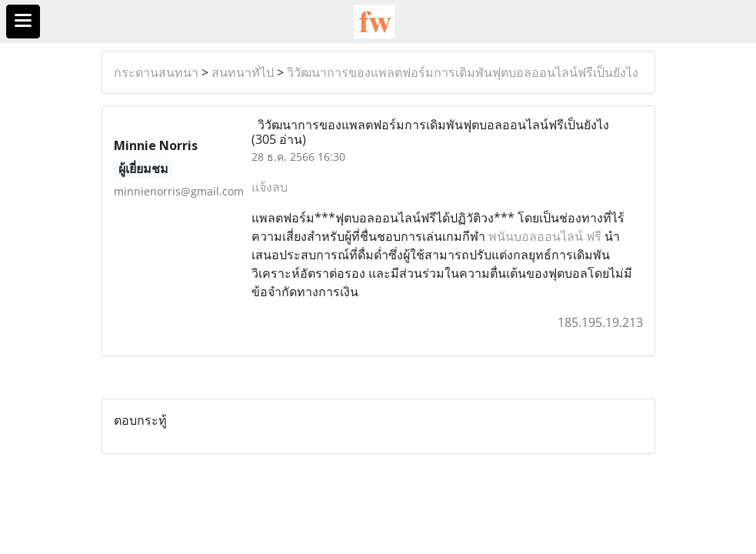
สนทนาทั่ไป (243, 72)
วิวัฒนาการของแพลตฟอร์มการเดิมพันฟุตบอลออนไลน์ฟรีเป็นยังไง (463, 72)
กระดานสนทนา (156, 72)
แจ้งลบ (270, 187)
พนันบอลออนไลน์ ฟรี (545, 236)
